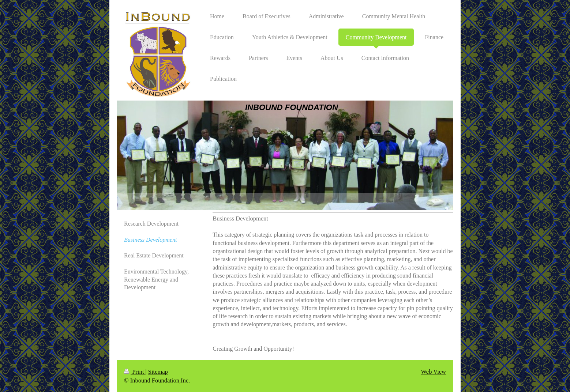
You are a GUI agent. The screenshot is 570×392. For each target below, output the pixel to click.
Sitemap (158, 372)
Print (135, 372)
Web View (434, 372)
